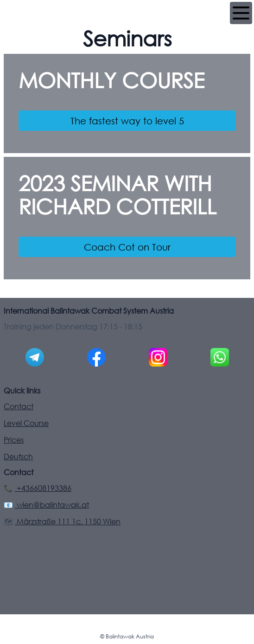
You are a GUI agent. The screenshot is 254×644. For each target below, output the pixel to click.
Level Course (26, 423)
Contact (19, 406)
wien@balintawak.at (52, 505)
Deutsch (18, 457)
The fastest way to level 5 (127, 121)
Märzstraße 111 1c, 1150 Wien (68, 522)
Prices (14, 440)
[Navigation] (241, 13)
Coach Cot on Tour (127, 247)
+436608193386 (43, 488)
